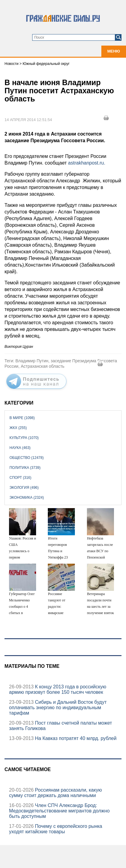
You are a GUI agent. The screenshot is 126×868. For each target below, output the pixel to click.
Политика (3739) (25, 468)
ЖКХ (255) (18, 428)
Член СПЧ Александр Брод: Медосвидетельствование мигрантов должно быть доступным (59, 811)
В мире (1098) (22, 418)
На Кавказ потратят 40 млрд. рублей (75, 738)
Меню (114, 51)
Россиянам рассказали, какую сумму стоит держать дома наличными (55, 793)
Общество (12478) (26, 458)
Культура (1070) (24, 438)
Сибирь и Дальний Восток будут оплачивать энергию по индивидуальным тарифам (58, 708)
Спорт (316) (20, 478)
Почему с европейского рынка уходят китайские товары (56, 829)
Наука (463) (20, 448)
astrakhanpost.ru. (86, 163)
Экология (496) (24, 488)
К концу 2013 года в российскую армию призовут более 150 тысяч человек (58, 689)
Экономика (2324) (26, 498)
